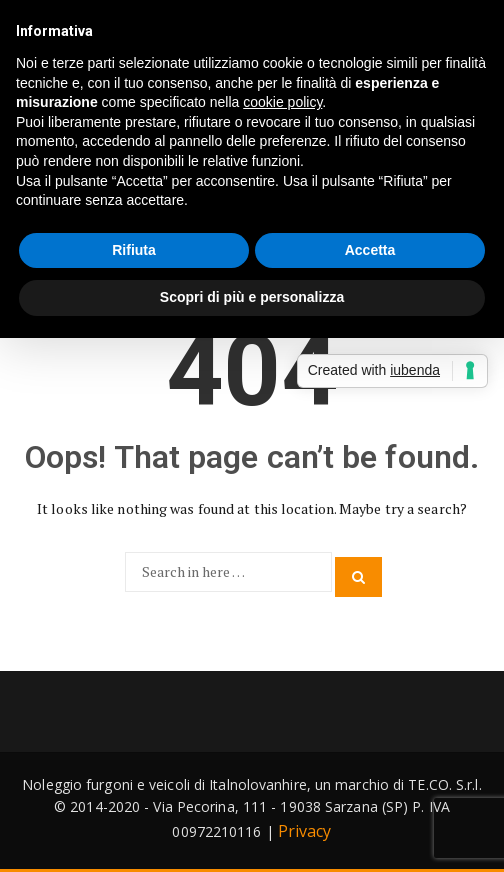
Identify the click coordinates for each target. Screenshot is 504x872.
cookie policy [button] (282, 102)
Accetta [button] (370, 250)
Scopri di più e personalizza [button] (252, 297)
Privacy (305, 831)
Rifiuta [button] (134, 250)
